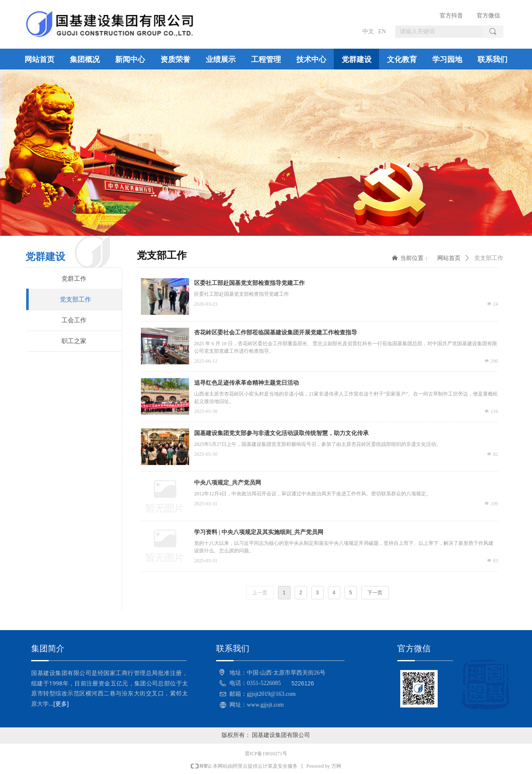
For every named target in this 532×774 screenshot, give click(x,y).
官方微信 (488, 16)
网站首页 (449, 258)
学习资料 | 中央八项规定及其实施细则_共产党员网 (259, 532)
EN (382, 31)
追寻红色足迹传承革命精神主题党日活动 (246, 383)
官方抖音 (451, 16)
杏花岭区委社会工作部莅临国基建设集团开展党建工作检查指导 (276, 333)
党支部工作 (489, 258)
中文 (368, 31)
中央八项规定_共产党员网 (228, 483)
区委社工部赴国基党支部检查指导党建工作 (249, 283)
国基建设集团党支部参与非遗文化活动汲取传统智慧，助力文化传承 (281, 433)
